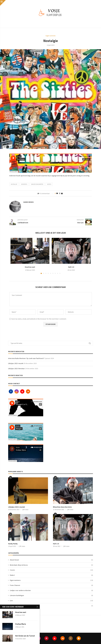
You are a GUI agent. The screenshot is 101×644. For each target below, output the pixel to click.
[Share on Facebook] (60, 193)
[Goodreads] (71, 638)
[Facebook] (11, 391)
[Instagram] (17, 391)
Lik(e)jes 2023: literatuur (16, 368)
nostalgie (14, 184)
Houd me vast (30, 267)
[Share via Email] (62, 193)
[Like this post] (57, 193)
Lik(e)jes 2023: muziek (16, 363)
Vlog (51, 606)
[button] (14, 257)
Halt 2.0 (71, 267)
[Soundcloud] (28, 391)
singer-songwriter (37, 184)
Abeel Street (51, 560)
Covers (51, 570)
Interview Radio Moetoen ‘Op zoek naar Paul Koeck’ (26, 358)
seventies (24, 184)
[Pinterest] (46, 638)
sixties (49, 184)
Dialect (51, 575)
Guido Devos (28, 202)
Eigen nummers (51, 580)
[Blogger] (79, 638)
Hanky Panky (13, 544)
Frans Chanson (51, 585)
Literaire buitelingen (51, 596)
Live (51, 601)
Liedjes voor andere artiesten (51, 591)
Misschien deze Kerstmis (62, 507)
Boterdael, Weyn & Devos (51, 565)
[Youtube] (22, 391)
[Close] (3, 3)
